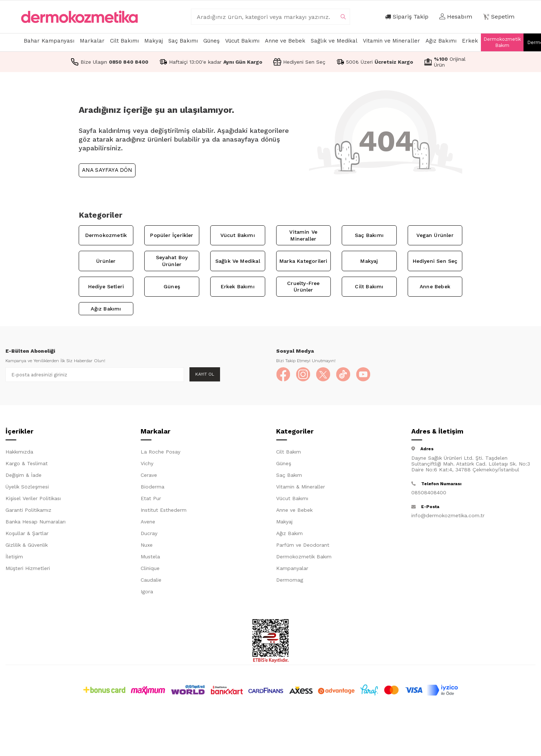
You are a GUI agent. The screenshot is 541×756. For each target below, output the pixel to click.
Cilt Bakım (289, 452)
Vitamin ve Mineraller (391, 41)
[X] (324, 375)
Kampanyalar (292, 569)
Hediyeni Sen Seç (435, 261)
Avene (148, 522)
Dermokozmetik (106, 235)
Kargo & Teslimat (27, 464)
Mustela (150, 557)
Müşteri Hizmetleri (28, 569)
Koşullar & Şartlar (27, 534)
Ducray (149, 534)
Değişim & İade (23, 475)
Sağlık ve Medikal (334, 41)
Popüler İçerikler (172, 235)
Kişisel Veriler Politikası (33, 499)
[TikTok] (344, 375)
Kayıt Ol (205, 374)
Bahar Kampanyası (49, 41)
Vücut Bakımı (242, 41)
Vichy (147, 464)
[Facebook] (283, 375)
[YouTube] (364, 375)
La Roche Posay (160, 452)
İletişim (14, 557)
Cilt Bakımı (124, 41)
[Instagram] (303, 375)
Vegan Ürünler (435, 235)
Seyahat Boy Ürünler (172, 261)
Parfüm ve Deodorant (303, 545)
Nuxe (147, 545)
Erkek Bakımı (238, 286)
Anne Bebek (435, 286)
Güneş (211, 41)
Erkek (470, 41)
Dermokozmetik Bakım (502, 42)
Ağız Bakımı (441, 41)
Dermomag (290, 580)
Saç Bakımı (183, 41)
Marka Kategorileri (303, 261)
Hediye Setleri (106, 286)
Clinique (150, 569)
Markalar (92, 41)
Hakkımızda (19, 452)
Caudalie (151, 580)
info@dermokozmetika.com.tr (448, 515)
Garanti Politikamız (28, 510)
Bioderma (152, 487)
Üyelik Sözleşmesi (27, 487)
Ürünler (106, 261)
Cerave (149, 475)
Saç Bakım (289, 475)
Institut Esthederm (164, 510)
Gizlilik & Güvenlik (27, 545)
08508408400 (429, 492)
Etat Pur (151, 499)
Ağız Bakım (289, 534)
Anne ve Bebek (285, 41)
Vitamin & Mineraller (301, 487)
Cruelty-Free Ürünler (303, 287)
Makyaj (154, 41)
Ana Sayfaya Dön (107, 170)
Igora (147, 592)
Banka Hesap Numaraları (36, 522)
